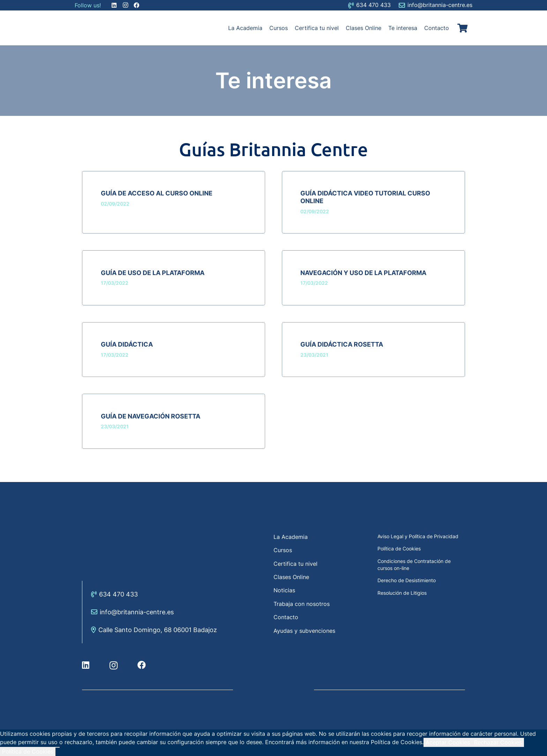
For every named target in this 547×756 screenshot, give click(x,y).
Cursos (283, 550)
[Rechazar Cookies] (58, 747)
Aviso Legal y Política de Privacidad (418, 536)
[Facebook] (142, 665)
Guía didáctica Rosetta (342, 344)
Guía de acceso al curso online (157, 193)
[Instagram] (114, 665)
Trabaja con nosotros (302, 604)
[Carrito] (462, 28)
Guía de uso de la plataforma (153, 273)
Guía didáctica (127, 344)
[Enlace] (92, 28)
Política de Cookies (399, 549)
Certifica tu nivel (295, 564)
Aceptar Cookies (448, 742)
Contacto (286, 617)
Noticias (284, 590)
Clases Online (291, 577)
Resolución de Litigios (402, 593)
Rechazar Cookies (498, 742)
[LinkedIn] (86, 665)
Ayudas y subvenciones (304, 631)
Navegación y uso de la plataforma (363, 273)
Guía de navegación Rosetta (151, 416)
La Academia (291, 537)
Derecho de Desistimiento (407, 580)
